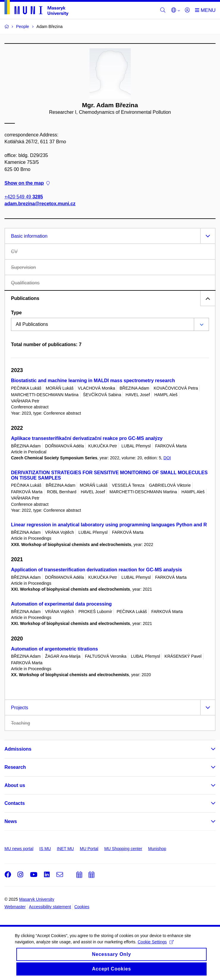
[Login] (187, 10)
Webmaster (15, 907)
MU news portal (19, 849)
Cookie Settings (156, 946)
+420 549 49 (24, 197)
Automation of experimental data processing (61, 604)
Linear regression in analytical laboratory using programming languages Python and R (109, 525)
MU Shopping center (123, 849)
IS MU (45, 849)
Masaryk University (37, 899)
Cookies (82, 907)
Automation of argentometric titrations (54, 649)
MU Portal (89, 849)
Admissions (18, 749)
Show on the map (27, 183)
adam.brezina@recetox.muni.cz (40, 204)
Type (16, 313)
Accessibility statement (50, 907)
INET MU (65, 849)
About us (15, 785)
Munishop (157, 849)
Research (15, 767)
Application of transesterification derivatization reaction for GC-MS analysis (96, 570)
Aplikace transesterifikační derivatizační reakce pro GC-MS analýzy (87, 438)
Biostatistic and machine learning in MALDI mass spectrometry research (93, 381)
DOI (167, 458)
